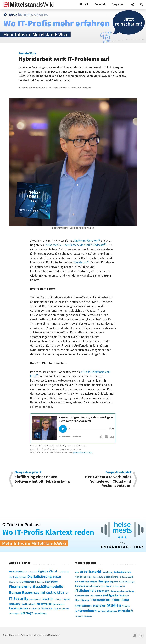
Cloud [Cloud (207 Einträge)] (53, 571)
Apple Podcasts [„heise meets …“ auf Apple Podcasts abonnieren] (101, 438)
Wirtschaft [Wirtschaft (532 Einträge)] (125, 611)
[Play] (63, 429)
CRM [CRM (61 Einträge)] (10, 577)
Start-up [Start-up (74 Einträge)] (57, 609)
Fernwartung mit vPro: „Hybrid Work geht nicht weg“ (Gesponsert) (86, 419)
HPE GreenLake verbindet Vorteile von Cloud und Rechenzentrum (104, 479)
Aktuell (84, 4)
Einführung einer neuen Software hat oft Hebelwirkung (42, 478)
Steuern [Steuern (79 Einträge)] (66, 609)
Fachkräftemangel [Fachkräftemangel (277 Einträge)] (127, 582)
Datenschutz (27, 635)
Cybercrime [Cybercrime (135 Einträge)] (20, 577)
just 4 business (12, 635)
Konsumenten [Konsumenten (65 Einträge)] (35, 600)
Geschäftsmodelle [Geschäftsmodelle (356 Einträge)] (48, 587)
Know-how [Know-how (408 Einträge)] (103, 591)
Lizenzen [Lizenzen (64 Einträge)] (58, 600)
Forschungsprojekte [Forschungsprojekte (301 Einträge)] (95, 586)
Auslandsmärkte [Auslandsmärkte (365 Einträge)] (122, 572)
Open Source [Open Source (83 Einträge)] (59, 604)
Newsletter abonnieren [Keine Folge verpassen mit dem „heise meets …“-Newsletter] (70, 437)
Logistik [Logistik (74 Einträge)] (66, 599)
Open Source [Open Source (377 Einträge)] (82, 600)
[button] (142, 4)
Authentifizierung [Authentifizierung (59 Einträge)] (30, 572)
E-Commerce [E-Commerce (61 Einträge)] (13, 582)
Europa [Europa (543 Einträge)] (104, 581)
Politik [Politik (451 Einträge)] (116, 600)
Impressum (41, 635)
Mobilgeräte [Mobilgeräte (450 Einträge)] (111, 595)
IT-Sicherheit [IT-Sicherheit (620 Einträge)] (86, 591)
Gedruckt (100, 4)
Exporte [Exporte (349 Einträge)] (114, 582)
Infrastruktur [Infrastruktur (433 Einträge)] (52, 593)
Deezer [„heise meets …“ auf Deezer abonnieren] (112, 438)
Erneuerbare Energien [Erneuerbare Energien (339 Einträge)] (86, 582)
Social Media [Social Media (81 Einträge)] (35, 609)
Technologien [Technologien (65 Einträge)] (14, 614)
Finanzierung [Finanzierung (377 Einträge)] (20, 587)
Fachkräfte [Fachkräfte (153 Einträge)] (51, 582)
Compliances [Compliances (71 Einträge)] (64, 572)
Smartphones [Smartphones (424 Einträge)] (83, 606)
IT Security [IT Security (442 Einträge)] (19, 599)
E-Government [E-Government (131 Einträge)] (28, 582)
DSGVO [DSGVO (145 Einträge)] (57, 577)
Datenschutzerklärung (83, 452)
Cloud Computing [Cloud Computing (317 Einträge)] (83, 577)
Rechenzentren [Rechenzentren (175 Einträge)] (18, 609)
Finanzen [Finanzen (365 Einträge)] (80, 586)
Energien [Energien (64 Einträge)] (40, 582)
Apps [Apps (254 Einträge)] (77, 572)
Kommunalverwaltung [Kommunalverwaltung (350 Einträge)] (122, 591)
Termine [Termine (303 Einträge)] (126, 606)
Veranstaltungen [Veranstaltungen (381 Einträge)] (107, 611)
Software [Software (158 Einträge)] (47, 609)
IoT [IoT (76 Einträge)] (67, 593)
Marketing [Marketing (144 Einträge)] (15, 604)
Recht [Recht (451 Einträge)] (125, 600)
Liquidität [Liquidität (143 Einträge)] (48, 599)
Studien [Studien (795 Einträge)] (114, 605)
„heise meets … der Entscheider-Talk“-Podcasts (74, 245)
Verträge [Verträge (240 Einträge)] (27, 613)
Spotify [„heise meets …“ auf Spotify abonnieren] (106, 438)
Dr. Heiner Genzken (86, 241)
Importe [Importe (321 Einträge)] (110, 586)
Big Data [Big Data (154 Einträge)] (43, 572)
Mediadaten (54, 635)
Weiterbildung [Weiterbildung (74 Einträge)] (41, 614)
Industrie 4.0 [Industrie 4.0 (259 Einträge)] (120, 586)
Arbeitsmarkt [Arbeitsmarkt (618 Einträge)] (91, 572)
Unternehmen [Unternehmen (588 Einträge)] (86, 611)
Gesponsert (118, 4)
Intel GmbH (80, 262)
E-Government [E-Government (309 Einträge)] (126, 577)
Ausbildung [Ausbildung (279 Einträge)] (107, 572)
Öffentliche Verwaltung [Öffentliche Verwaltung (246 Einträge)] (83, 616)
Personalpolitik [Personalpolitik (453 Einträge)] (101, 600)
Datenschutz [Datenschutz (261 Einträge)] (98, 577)
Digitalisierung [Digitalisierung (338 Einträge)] (40, 577)
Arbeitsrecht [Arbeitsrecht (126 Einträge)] (16, 572)
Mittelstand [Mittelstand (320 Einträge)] (96, 596)
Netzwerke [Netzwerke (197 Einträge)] (44, 604)
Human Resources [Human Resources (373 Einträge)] (24, 593)
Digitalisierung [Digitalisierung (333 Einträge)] (111, 577)
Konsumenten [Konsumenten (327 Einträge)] (82, 596)
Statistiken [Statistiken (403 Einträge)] (99, 606)
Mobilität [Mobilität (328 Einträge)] (124, 596)
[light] (133, 4)
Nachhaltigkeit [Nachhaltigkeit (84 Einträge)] (29, 604)
